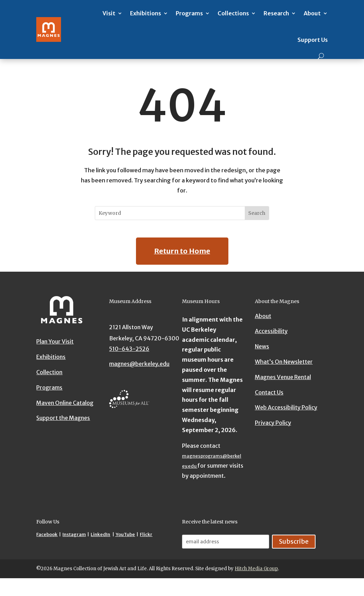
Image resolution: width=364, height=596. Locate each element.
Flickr (146, 534)
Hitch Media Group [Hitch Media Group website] (256, 569)
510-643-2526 (129, 349)
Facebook (47, 534)
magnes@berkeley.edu (139, 364)
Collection (49, 372)
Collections (233, 13)
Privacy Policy (273, 423)
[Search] (321, 56)
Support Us (313, 40)
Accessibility (271, 331)
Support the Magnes (63, 418)
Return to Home (182, 251)
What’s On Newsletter (284, 362)
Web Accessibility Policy (286, 407)
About (312, 13)
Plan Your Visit (55, 341)
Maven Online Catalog (65, 403)
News (262, 346)
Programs (189, 13)
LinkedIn (100, 534)
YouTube (125, 534)
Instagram (74, 534)
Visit (109, 13)
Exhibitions (146, 13)
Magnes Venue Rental (283, 377)
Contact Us (269, 392)
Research (276, 13)
